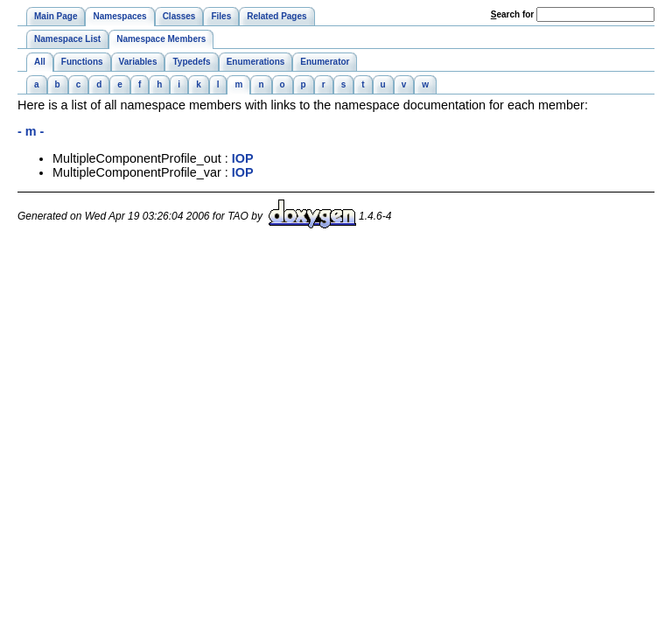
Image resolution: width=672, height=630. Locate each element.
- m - (31, 131)
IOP (243, 158)
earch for (512, 14)
